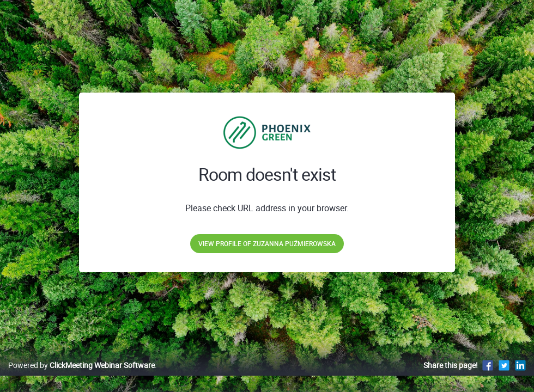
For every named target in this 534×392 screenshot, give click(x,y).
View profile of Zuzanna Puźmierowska (267, 243)
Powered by (81, 376)
